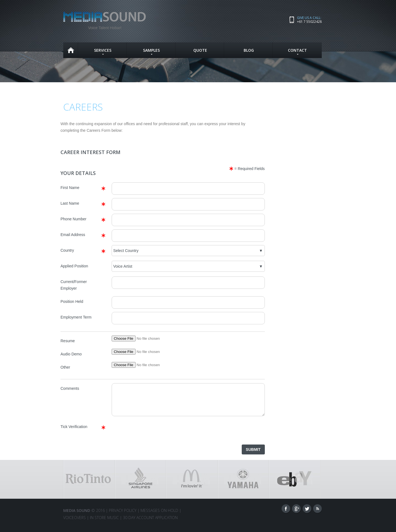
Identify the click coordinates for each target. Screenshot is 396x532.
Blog (249, 50)
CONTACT (297, 51)
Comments (70, 388)
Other (65, 367)
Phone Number (73, 219)
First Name (70, 188)
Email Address (73, 235)
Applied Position (74, 266)
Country (67, 250)
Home (71, 50)
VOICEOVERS (75, 523)
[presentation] (153, 437)
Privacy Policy (123, 515)
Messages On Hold (159, 515)
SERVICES (103, 51)
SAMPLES (151, 51)
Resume (68, 341)
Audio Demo (71, 354)
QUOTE (200, 50)
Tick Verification (74, 432)
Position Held (72, 301)
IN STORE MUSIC (104, 523)
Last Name (70, 203)
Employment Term (76, 317)
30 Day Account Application (150, 523)
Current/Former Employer (74, 285)
